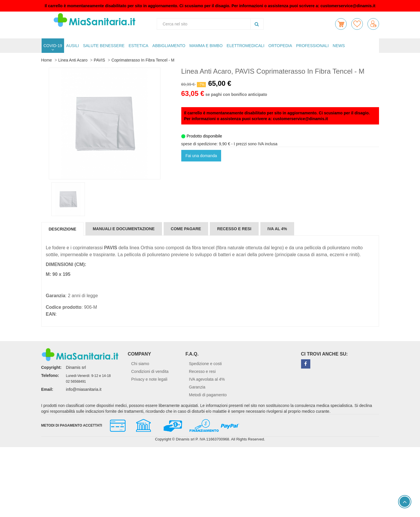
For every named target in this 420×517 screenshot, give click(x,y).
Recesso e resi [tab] (234, 229)
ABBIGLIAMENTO (169, 46)
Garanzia (197, 387)
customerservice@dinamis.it (348, 6)
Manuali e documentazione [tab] (124, 229)
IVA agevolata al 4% (207, 379)
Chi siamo (140, 364)
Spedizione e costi (206, 364)
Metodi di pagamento (208, 395)
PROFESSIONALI (312, 46)
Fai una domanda (201, 156)
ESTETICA (138, 46)
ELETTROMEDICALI (246, 46)
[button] (341, 24)
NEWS (339, 46)
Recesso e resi (202, 371)
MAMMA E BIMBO (206, 46)
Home (47, 60)
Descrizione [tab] (63, 229)
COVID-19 (53, 46)
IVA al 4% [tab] (277, 229)
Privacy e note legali (149, 379)
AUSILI (72, 46)
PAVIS (99, 60)
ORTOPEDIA (280, 46)
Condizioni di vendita (150, 371)
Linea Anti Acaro (73, 60)
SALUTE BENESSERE (104, 46)
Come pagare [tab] (186, 229)
